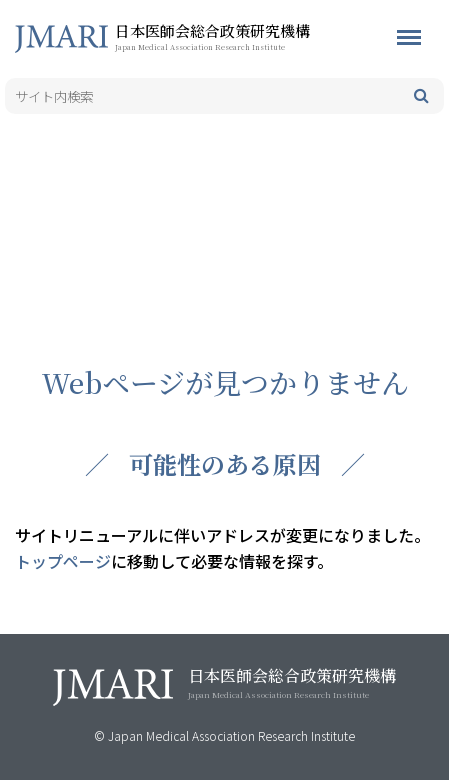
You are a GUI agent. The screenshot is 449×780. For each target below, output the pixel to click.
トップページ (63, 561)
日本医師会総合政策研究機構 (245, 36)
